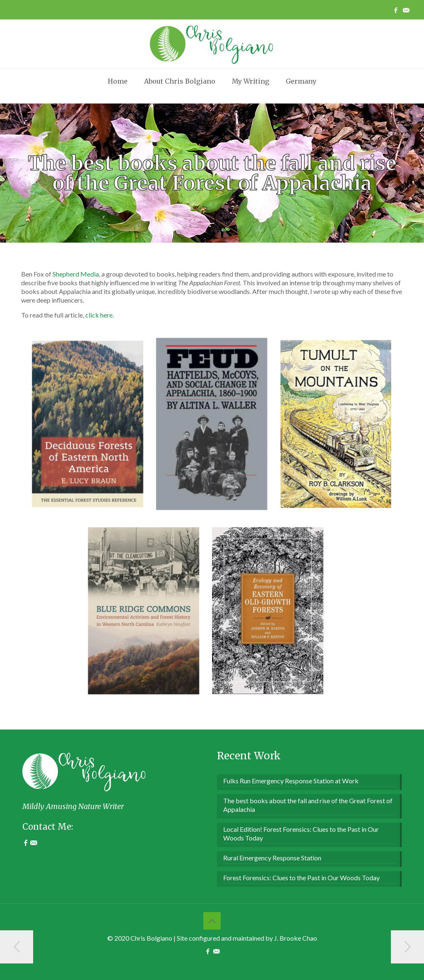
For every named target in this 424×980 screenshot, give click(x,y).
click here (99, 315)
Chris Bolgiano (151, 938)
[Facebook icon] (396, 10)
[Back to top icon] (212, 921)
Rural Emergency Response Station (272, 858)
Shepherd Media (76, 274)
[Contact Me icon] (406, 10)
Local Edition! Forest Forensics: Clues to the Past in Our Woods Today (301, 833)
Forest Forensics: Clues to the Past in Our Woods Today (301, 878)
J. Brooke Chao (296, 938)
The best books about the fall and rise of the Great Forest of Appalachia (308, 805)
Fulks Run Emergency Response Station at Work (291, 781)
